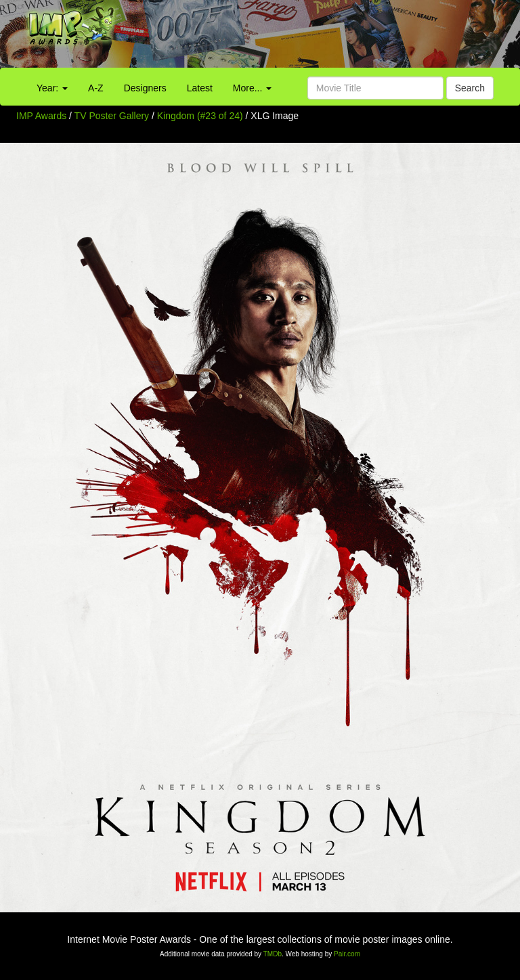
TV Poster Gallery (112, 116)
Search (470, 88)
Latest (200, 88)
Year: (52, 88)
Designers (145, 88)
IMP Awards (41, 116)
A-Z (96, 88)
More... (252, 88)
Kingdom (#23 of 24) (200, 116)
